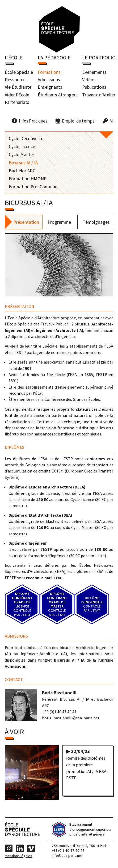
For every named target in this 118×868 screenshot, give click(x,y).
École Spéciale (19, 72)
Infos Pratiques (33, 121)
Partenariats (17, 102)
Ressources (16, 80)
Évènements (94, 72)
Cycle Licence (22, 147)
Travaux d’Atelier (99, 95)
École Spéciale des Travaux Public (37, 325)
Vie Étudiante (18, 87)
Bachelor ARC (22, 171)
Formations (49, 72)
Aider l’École (17, 95)
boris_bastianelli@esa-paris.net (71, 719)
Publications (94, 87)
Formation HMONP (28, 179)
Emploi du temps (78, 121)
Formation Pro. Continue (33, 187)
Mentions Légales (18, 857)
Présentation (26, 223)
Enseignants (50, 87)
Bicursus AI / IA (23, 163)
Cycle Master (22, 155)
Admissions (49, 80)
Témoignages (96, 223)
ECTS (56, 472)
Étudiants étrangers (58, 95)
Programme (59, 223)
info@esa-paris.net (67, 857)
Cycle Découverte (26, 139)
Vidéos (89, 80)
